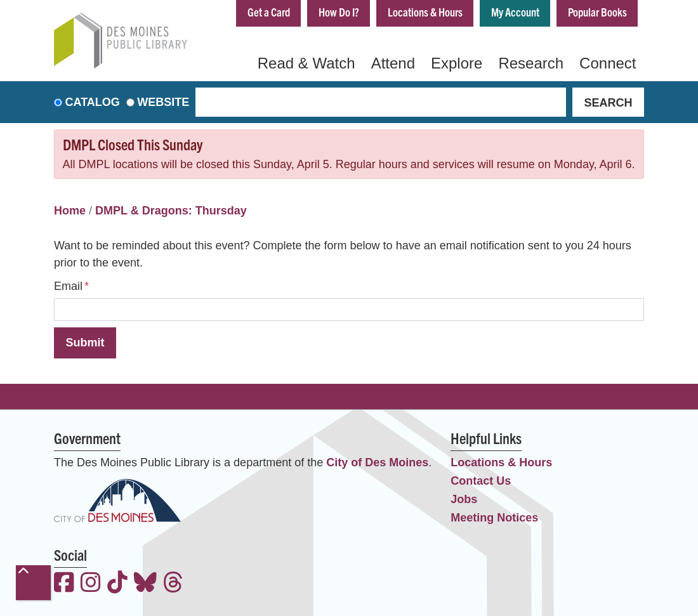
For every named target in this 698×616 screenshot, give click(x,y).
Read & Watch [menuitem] (306, 63)
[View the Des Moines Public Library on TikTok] (117, 584)
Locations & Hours (425, 12)
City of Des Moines (377, 462)
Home (70, 211)
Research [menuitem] (531, 63)
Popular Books (597, 12)
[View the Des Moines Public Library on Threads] (173, 584)
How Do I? (339, 12)
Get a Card (269, 12)
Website (163, 102)
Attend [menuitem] (393, 63)
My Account (515, 12)
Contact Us (481, 481)
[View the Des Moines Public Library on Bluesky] (145, 584)
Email (68, 286)
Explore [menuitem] (457, 63)
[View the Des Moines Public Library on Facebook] (64, 584)
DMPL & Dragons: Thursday (171, 211)
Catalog (93, 102)
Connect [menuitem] (608, 63)
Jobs (464, 499)
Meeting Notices (494, 518)
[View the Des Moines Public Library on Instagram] (91, 584)
